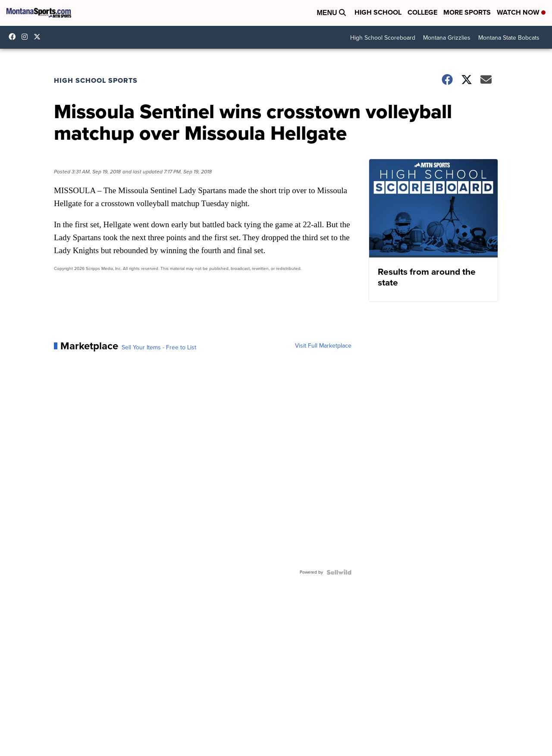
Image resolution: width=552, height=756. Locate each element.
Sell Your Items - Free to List (159, 348)
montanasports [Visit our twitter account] (39, 37)
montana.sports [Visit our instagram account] (27, 37)
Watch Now (521, 12)
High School (378, 12)
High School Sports (96, 80)
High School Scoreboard (383, 38)
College (422, 12)
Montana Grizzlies (447, 38)
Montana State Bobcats (509, 38)
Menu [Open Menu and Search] (331, 13)
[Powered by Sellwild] (339, 572)
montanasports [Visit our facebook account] (14, 37)
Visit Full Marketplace (323, 346)
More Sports (467, 12)
